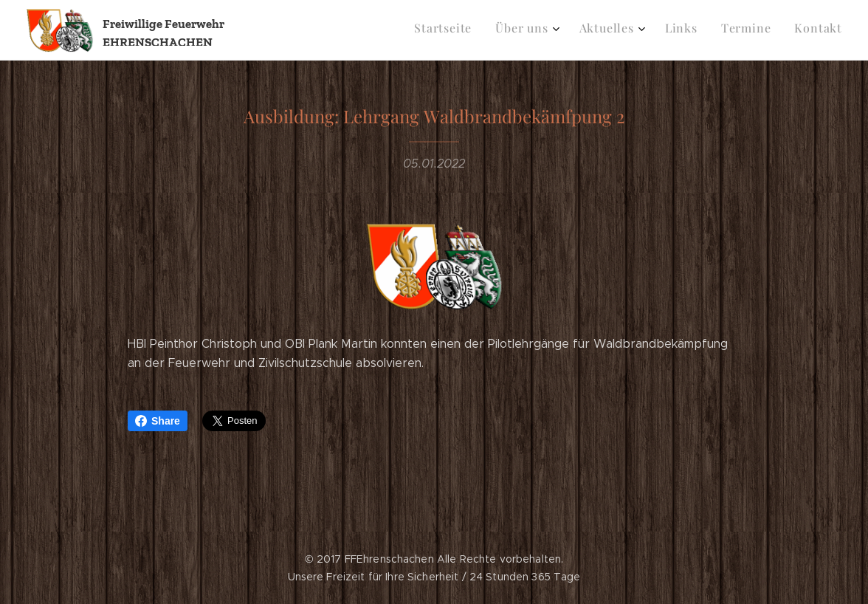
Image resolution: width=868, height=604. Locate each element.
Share (158, 421)
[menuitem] (713, 30)
